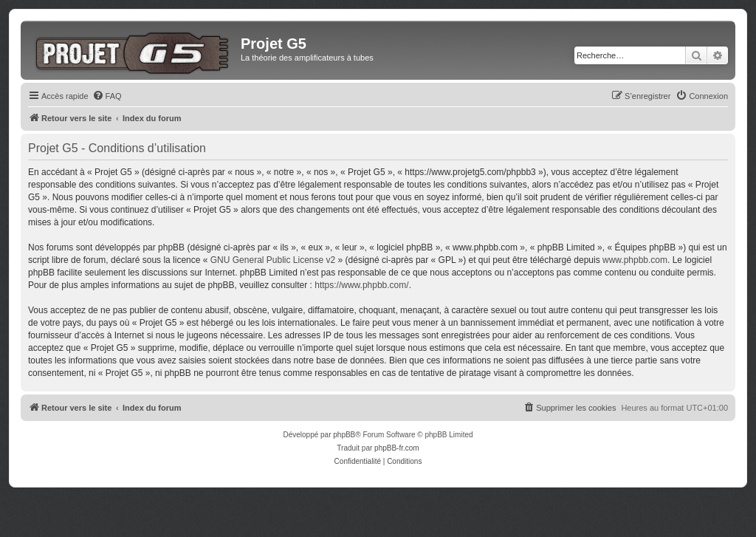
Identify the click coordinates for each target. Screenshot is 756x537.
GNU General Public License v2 (273, 260)
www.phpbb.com (635, 260)
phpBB (344, 435)
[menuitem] (107, 96)
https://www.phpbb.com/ (361, 285)
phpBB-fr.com (397, 448)
